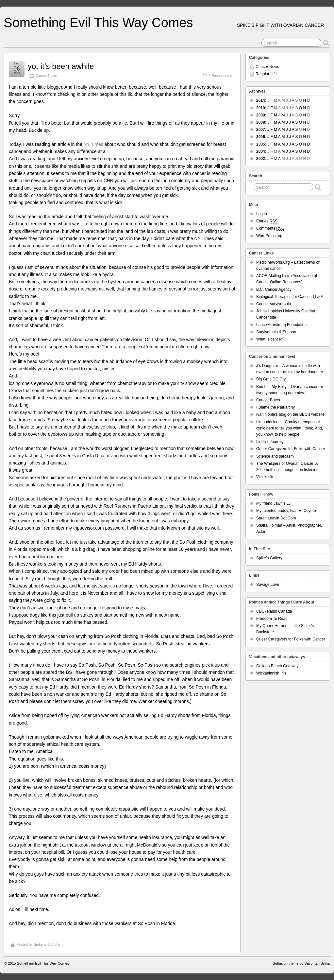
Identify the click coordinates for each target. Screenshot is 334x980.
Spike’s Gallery (269, 558)
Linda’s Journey (270, 442)
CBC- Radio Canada (274, 611)
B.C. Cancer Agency (274, 289)
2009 (261, 115)
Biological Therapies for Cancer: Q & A (290, 297)
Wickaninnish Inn (271, 673)
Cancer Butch (268, 400)
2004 (261, 151)
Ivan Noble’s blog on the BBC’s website (290, 414)
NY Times (94, 144)
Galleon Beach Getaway (277, 666)
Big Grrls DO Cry (271, 379)
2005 (261, 144)
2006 (261, 137)
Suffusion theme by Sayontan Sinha (301, 963)
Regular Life (266, 74)
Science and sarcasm (275, 456)
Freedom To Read (272, 619)
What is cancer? (270, 339)
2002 (261, 159)
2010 (261, 108)
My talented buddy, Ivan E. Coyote (286, 511)
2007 (261, 130)
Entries (267, 221)
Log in (262, 214)
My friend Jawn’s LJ (273, 503)
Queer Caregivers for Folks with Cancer (291, 449)
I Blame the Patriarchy (276, 407)
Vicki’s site (265, 477)
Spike (38, 944)
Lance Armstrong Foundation (281, 325)
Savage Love (268, 585)
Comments (270, 228)
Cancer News (46, 76)
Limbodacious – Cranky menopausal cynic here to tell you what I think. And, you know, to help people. (290, 428)
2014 (261, 100)
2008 (261, 122)
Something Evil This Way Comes (98, 23)
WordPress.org (269, 236)
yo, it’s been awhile (61, 66)
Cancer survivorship (274, 304)
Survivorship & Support (276, 332)
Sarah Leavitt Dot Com (276, 518)
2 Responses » (220, 76)
